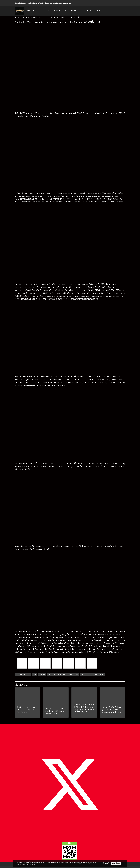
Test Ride (65, 11)
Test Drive (49, 11)
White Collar (74, 11)
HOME (28, 11)
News (41, 11)
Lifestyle (82, 11)
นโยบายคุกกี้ (32, 865)
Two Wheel (57, 11)
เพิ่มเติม (99, 11)
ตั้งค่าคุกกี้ (106, 864)
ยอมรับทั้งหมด (116, 864)
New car (35, 11)
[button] (104, 11)
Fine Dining (90, 11)
